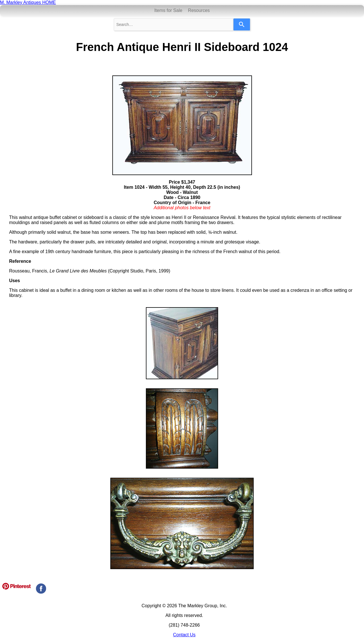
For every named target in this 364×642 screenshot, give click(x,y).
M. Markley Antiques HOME (28, 2)
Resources (199, 10)
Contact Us (184, 635)
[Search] (242, 24)
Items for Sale (168, 10)
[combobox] (173, 24)
